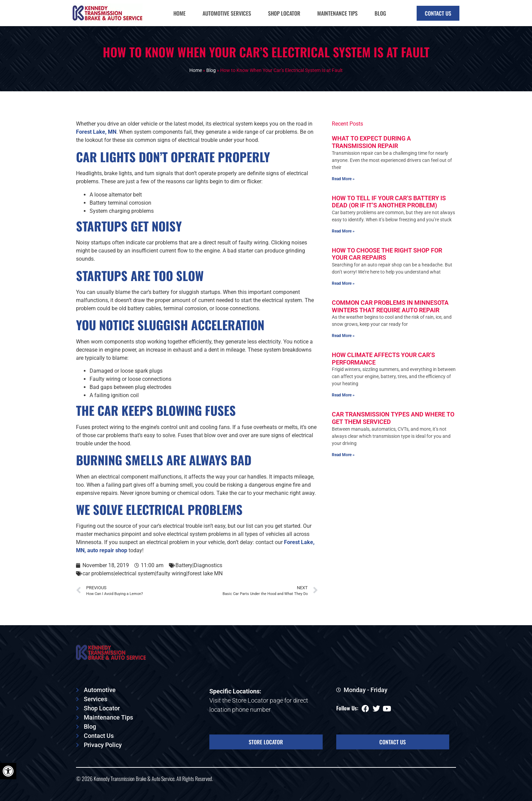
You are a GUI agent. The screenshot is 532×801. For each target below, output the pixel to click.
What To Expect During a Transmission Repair (371, 166)
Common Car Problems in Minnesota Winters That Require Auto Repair (390, 331)
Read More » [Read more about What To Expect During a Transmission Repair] (343, 203)
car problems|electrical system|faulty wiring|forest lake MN (153, 598)
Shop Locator (284, 13)
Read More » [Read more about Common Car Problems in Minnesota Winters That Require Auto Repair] (343, 360)
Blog (380, 13)
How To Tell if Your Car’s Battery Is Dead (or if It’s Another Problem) (389, 226)
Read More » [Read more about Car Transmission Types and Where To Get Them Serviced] (343, 479)
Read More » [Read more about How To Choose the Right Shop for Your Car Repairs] (343, 308)
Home (179, 13)
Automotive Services (227, 13)
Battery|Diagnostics (199, 590)
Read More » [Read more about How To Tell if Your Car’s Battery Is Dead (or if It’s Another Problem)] (343, 256)
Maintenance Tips (337, 13)
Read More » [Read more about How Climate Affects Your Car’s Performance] (343, 420)
